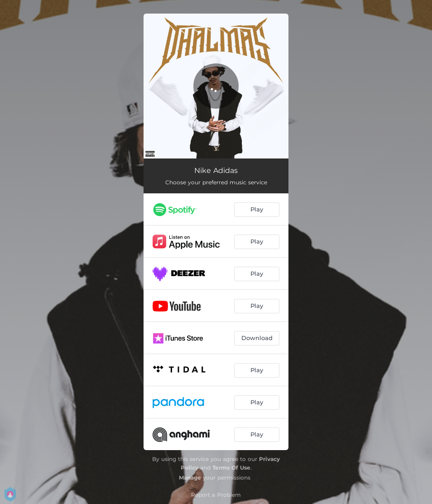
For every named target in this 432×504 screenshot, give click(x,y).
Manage (190, 478)
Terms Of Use (231, 468)
